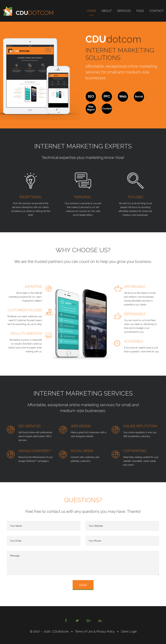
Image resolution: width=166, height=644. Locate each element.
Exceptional (31, 197)
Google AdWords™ (35, 451)
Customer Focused (25, 310)
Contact (156, 11)
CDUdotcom (60, 631)
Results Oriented (26, 334)
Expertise (33, 287)
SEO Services (30, 426)
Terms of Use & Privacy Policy (95, 631)
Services (124, 11)
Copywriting (135, 451)
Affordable (135, 287)
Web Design (81, 426)
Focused (135, 197)
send (83, 585)
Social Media (82, 451)
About (107, 11)
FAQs (140, 11)
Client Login (128, 631)
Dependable (135, 314)
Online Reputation (140, 426)
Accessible (134, 341)
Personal (83, 197)
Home (92, 11)
